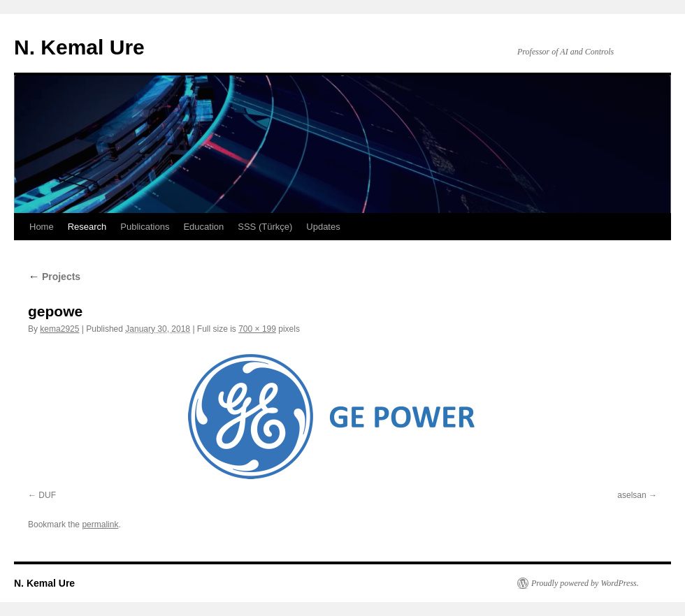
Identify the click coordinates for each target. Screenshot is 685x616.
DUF (47, 495)
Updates (323, 227)
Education (203, 227)
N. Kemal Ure (79, 47)
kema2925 (59, 329)
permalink (100, 525)
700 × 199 (257, 329)
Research (87, 227)
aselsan (632, 495)
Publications (145, 227)
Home (42, 227)
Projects (54, 277)
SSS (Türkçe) (265, 227)
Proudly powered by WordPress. (585, 583)
